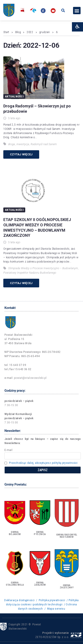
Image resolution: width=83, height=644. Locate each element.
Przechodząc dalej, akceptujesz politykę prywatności (43, 463)
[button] (77, 11)
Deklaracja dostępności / (21, 600)
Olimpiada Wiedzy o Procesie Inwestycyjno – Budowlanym (43, 268)
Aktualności (14, 96)
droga (11, 144)
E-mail (8, 450)
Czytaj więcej (21, 154)
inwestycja (23, 144)
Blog (18, 32)
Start (6, 32)
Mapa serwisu (56, 609)
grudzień (45, 32)
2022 (30, 32)
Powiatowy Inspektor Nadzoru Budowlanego (30, 273)
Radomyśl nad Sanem (44, 144)
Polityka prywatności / (53, 600)
